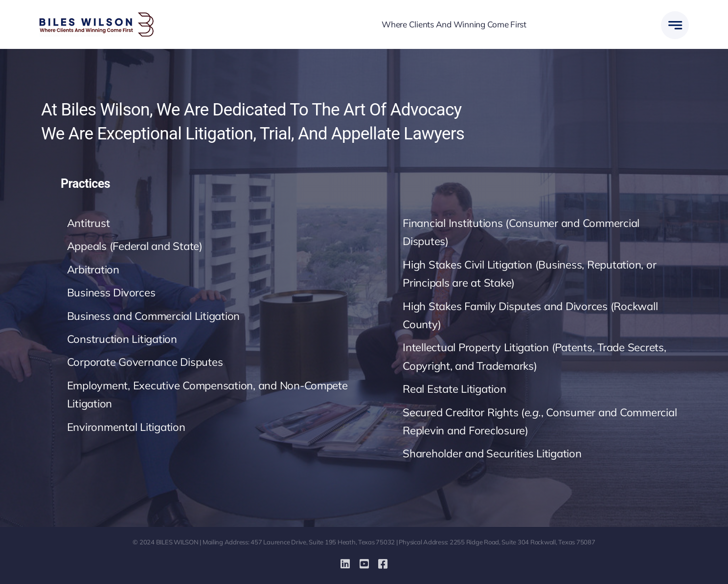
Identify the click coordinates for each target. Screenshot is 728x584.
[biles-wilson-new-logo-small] (97, 16)
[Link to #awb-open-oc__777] (675, 25)
